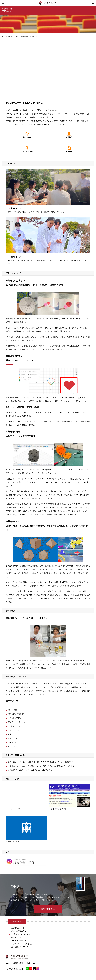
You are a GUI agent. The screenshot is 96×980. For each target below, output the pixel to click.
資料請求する (47, 909)
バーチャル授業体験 (19, 941)
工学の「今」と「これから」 (22, 944)
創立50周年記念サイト (20, 931)
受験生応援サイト (18, 928)
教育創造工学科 (7, 9)
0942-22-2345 (17, 969)
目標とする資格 (27, 149)
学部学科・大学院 (13, 37)
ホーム (4, 37)
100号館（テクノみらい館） (22, 934)
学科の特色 (27, 135)
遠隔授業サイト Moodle (20, 947)
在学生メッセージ (18, 937)
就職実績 (69, 149)
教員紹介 (69, 135)
